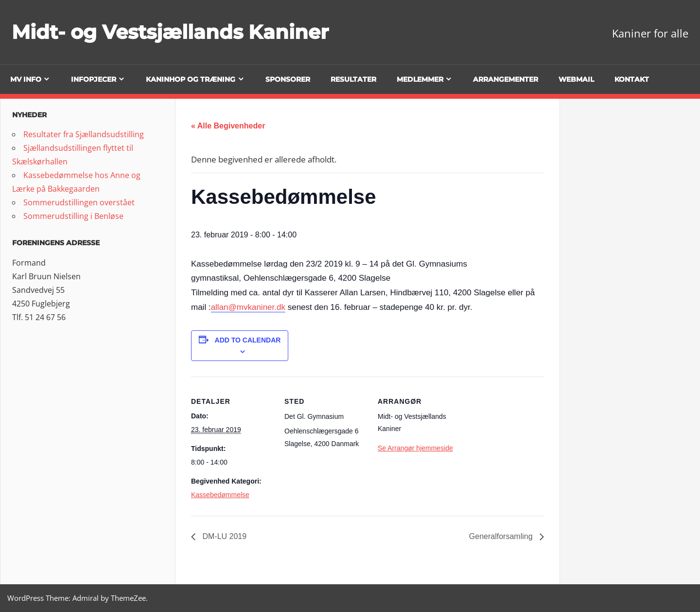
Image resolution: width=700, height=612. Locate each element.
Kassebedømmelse (220, 495)
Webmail (576, 79)
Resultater (353, 79)
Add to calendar (248, 340)
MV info (26, 79)
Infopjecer (94, 79)
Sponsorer (288, 79)
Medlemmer (420, 79)
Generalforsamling (502, 536)
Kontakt (632, 79)
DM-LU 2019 (223, 536)
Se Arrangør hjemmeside (415, 448)
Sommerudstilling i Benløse (73, 216)
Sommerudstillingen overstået (79, 202)
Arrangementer (506, 79)
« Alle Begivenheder (228, 126)
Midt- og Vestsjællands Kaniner (170, 32)
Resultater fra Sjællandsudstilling (84, 134)
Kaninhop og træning (191, 79)
